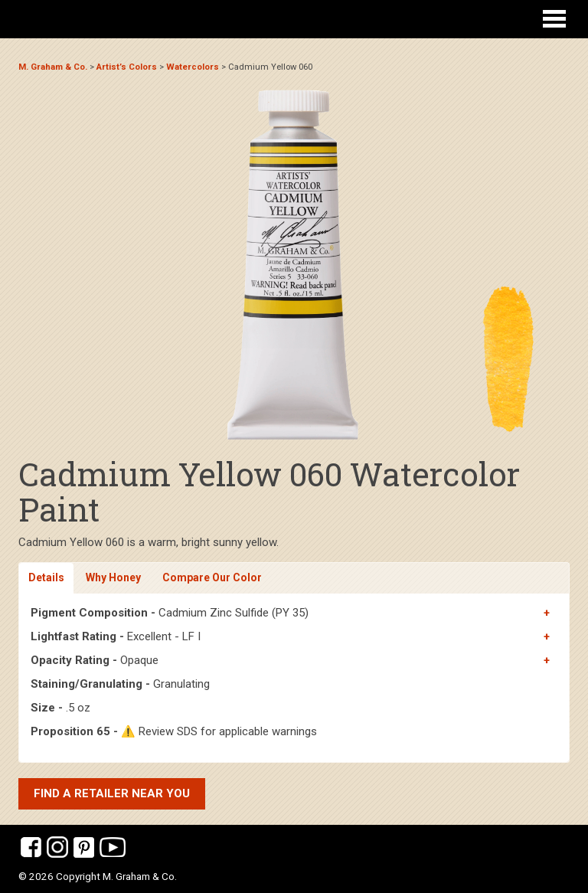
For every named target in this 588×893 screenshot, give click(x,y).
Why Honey (113, 577)
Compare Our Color (212, 577)
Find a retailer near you (112, 793)
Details (46, 577)
